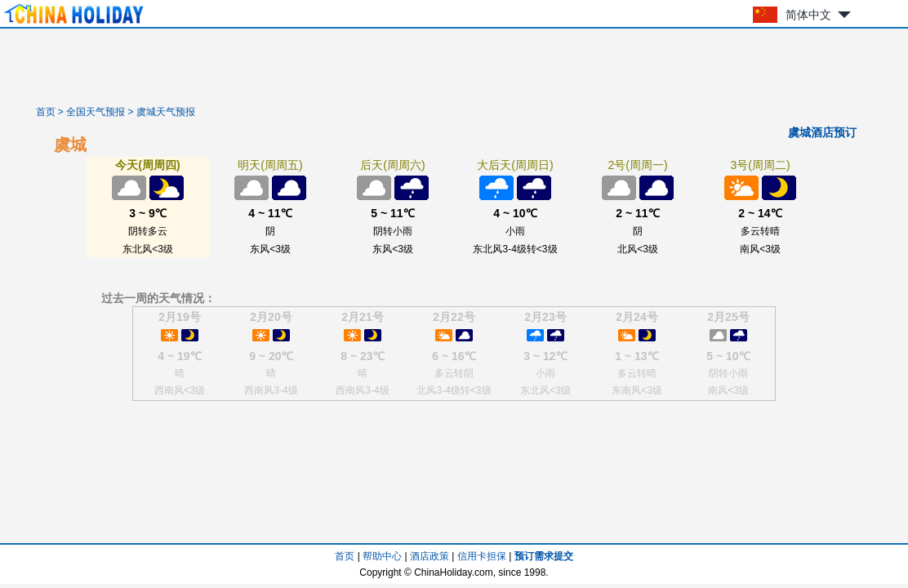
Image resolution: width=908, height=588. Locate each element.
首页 (46, 112)
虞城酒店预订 (822, 132)
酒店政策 (430, 556)
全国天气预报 (96, 112)
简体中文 (808, 15)
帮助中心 (382, 556)
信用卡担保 (482, 556)
